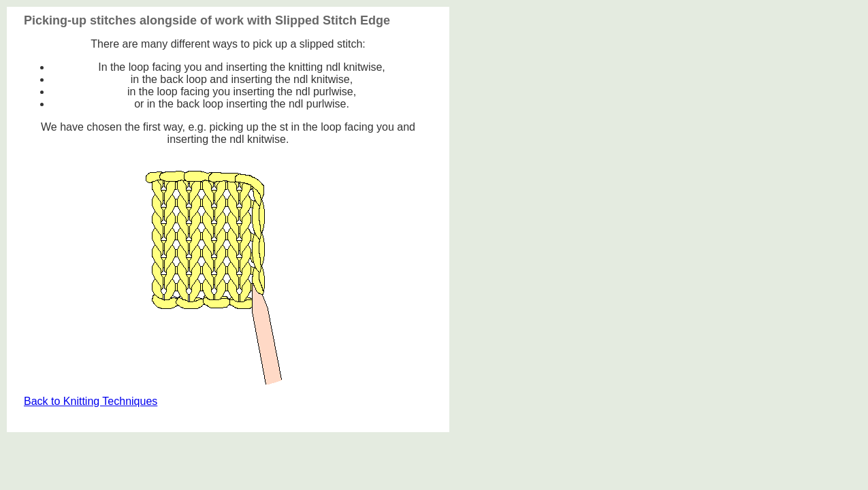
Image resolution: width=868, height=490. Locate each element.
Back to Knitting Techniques (91, 401)
